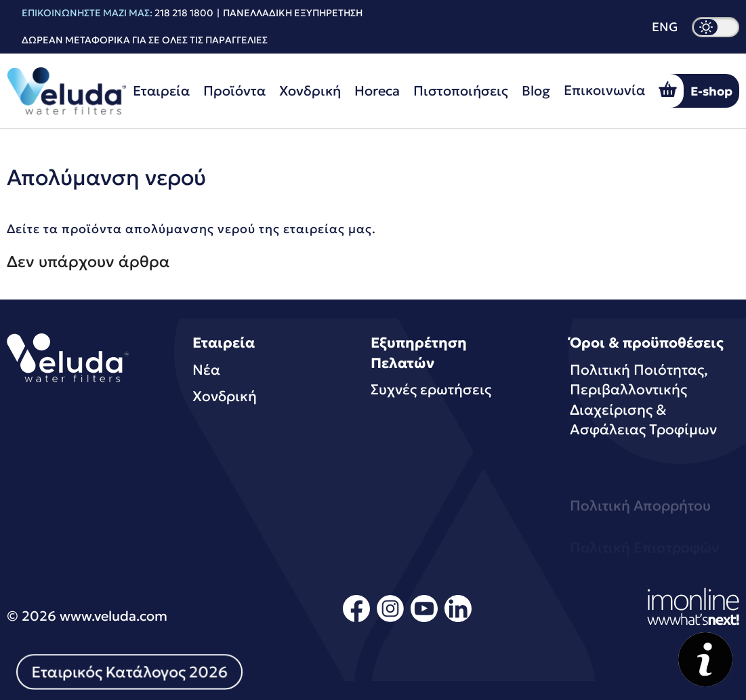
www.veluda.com (113, 616)
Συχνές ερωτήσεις (431, 390)
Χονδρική (310, 91)
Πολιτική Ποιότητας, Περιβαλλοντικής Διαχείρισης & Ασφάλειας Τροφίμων (643, 400)
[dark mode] (716, 27)
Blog (536, 89)
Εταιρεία (161, 91)
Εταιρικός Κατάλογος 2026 (130, 672)
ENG (665, 27)
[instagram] (390, 620)
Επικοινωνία (604, 86)
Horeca (377, 91)
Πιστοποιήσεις (461, 90)
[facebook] (356, 620)
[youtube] (424, 620)
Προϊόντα (234, 91)
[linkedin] (458, 620)
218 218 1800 (184, 13)
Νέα (206, 370)
